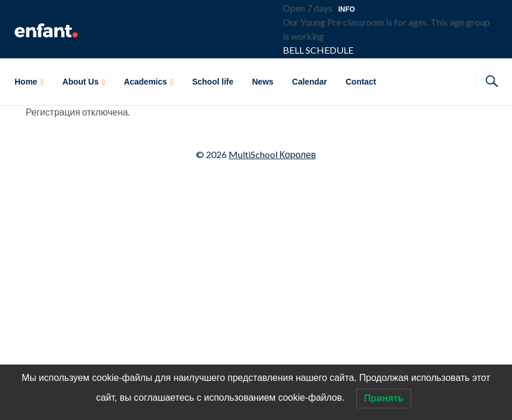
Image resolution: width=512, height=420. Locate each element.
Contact (361, 82)
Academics (145, 82)
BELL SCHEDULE (318, 50)
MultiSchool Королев (272, 154)
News (263, 82)
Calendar (310, 82)
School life (213, 82)
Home (26, 82)
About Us (80, 82)
